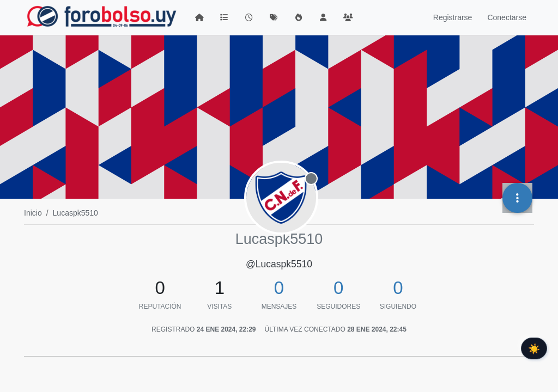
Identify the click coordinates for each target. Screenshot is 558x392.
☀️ (534, 348)
